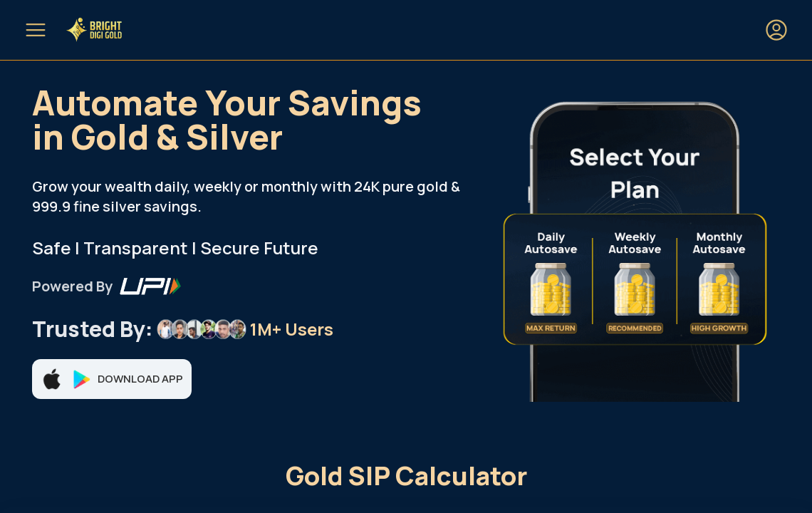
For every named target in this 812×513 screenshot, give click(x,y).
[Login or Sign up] (776, 30)
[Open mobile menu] (36, 30)
